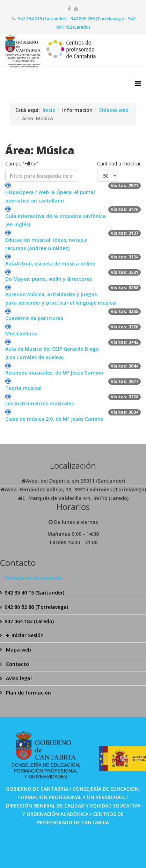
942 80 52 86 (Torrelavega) (36, 607)
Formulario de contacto (33, 578)
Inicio (49, 110)
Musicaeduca (21, 333)
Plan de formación (28, 693)
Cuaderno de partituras (34, 318)
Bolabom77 (73, 854)
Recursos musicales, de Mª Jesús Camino (54, 373)
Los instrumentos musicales (39, 403)
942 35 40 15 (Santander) (34, 593)
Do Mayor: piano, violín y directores (49, 279)
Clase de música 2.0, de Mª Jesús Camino (54, 419)
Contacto (17, 664)
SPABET (50, 829)
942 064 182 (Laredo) (29, 621)
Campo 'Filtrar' (22, 163)
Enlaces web (114, 110)
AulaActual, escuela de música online (50, 264)
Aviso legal (18, 678)
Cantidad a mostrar (119, 163)
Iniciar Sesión (24, 635)
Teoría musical (23, 388)
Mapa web (18, 650)
